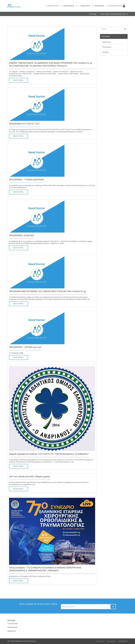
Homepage (93, 14)
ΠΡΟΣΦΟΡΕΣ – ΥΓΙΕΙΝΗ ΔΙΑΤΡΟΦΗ (27, 180)
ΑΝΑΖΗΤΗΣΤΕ (85, 6)
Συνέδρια (105, 52)
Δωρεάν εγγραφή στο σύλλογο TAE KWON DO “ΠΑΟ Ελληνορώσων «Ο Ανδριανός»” (49, 454)
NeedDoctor (106, 42)
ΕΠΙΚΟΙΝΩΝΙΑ (99, 6)
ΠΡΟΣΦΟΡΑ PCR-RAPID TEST (25, 124)
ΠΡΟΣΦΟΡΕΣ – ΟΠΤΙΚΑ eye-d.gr (25, 347)
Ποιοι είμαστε (69, 6)
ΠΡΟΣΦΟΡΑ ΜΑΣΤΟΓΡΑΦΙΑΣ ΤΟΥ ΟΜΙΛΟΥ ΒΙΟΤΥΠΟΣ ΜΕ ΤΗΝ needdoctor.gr (48, 291)
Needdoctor (100, 641)
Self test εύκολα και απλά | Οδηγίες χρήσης (30, 477)
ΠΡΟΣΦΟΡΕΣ (107, 47)
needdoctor (53, 6)
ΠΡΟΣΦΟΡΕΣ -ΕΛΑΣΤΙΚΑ (21, 235)
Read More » (19, 80)
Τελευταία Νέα (12, 624)
